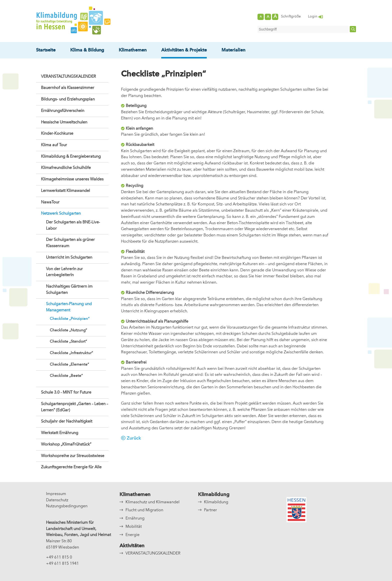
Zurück (134, 438)
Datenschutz (57, 500)
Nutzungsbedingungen (67, 506)
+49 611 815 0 (59, 558)
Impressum (56, 494)
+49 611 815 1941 (62, 564)
